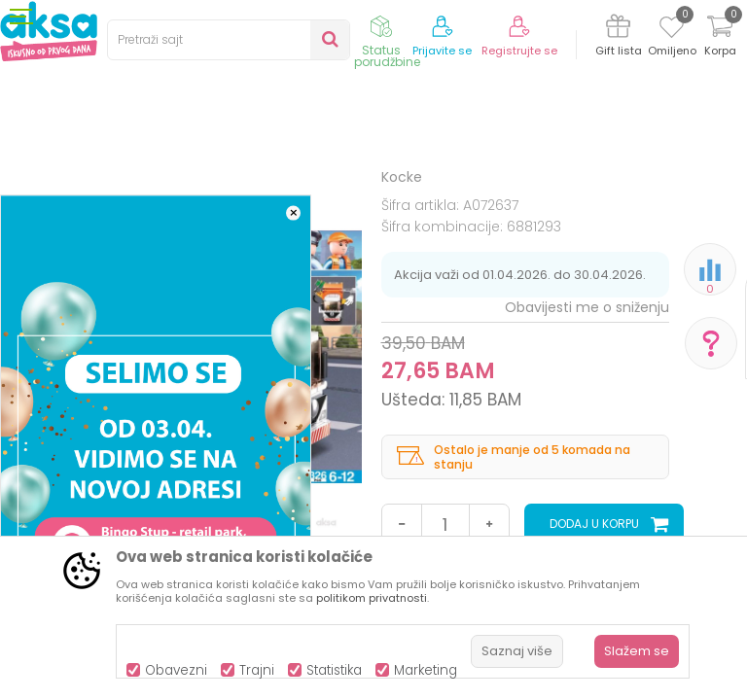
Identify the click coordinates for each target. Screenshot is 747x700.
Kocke (390, 197)
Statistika (334, 670)
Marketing (426, 670)
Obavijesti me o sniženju (587, 468)
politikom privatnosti (372, 598)
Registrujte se (519, 51)
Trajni (257, 670)
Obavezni (176, 670)
